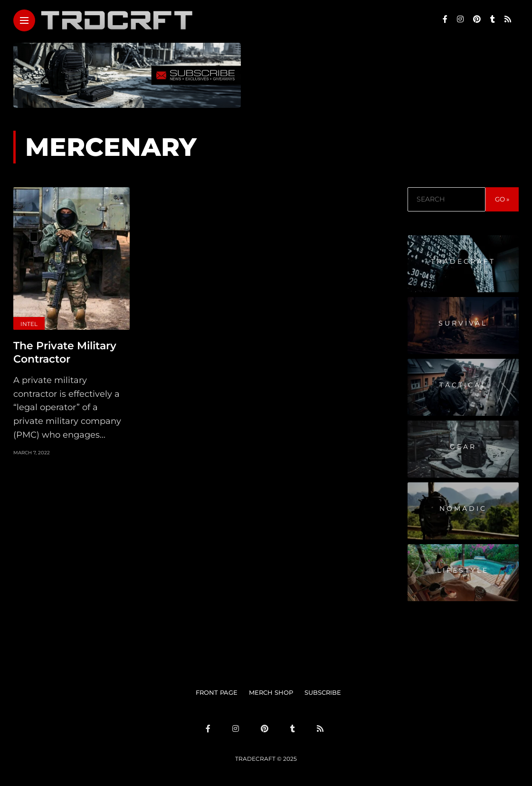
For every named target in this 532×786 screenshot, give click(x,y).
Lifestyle (463, 570)
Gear (463, 447)
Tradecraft (463, 261)
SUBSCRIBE (323, 692)
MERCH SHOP (271, 692)
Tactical (463, 385)
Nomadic (463, 508)
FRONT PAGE (217, 692)
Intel (29, 324)
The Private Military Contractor (65, 353)
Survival (463, 323)
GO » (502, 199)
